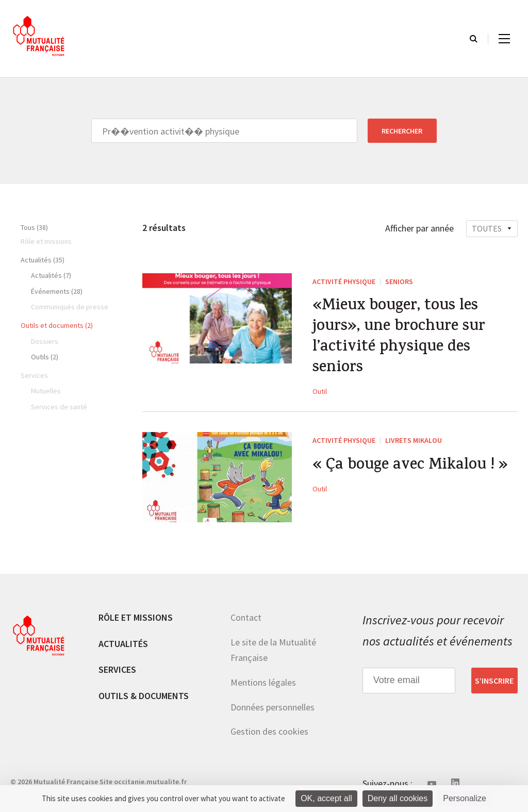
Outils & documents (144, 696)
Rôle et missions (136, 617)
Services (117, 669)
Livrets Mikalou (414, 440)
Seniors (399, 281)
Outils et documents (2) (57, 325)
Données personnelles (273, 707)
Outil (320, 391)
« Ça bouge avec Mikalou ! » (410, 466)
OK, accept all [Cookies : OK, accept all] (326, 798)
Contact (246, 617)
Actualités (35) (43, 260)
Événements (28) (57, 291)
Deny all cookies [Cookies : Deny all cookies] (398, 798)
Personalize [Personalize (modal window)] (465, 798)
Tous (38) (34, 227)
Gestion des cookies (269, 731)
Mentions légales (263, 682)
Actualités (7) (51, 275)
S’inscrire (494, 681)
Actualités (123, 644)
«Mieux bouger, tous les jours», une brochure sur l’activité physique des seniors (399, 338)
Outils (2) (45, 357)
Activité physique (344, 281)
